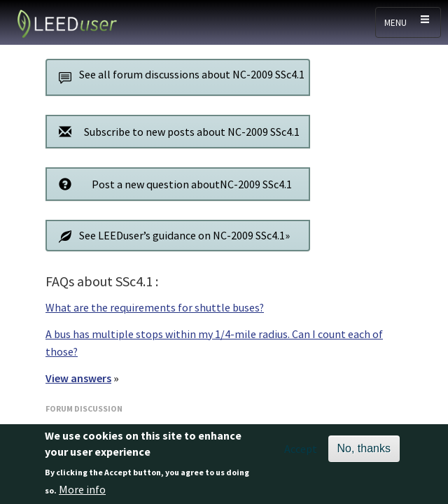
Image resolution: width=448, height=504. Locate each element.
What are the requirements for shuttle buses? (155, 307)
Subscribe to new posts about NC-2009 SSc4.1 (175, 131)
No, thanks (364, 455)
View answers (78, 378)
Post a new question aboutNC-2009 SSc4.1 (171, 184)
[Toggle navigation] (408, 22)
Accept (301, 456)
